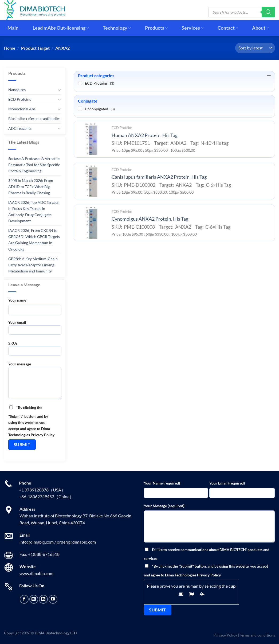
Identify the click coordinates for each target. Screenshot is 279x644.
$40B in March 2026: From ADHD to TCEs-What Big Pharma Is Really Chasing (31, 187)
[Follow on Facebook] (24, 599)
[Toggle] (60, 90)
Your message (35, 382)
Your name (17, 300)
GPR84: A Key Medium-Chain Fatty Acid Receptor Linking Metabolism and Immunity (33, 265)
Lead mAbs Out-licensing (61, 28)
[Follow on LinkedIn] (43, 599)
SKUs (35, 350)
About (260, 28)
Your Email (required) (227, 483)
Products (156, 28)
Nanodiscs (17, 90)
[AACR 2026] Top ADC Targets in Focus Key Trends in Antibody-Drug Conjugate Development (33, 212)
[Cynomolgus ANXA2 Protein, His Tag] (91, 223)
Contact (228, 28)
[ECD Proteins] (80, 83)
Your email (35, 329)
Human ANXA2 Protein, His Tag (145, 135)
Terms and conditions (257, 635)
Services (192, 28)
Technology (117, 28)
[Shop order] (255, 48)
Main (13, 28)
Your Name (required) (162, 483)
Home (10, 48)
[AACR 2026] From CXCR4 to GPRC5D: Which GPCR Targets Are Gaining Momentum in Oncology (34, 240)
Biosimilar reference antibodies (34, 118)
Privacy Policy (225, 635)
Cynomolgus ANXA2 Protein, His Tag (150, 219)
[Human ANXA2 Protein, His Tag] (91, 139)
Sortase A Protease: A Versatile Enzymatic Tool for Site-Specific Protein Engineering (34, 165)
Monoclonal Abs (22, 109)
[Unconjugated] (80, 109)
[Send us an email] (34, 599)
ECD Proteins (20, 99)
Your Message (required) (164, 506)
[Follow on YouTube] (53, 599)
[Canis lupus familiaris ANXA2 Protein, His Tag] (91, 181)
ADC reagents (20, 128)
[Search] (268, 12)
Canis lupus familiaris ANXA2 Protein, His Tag (159, 177)
